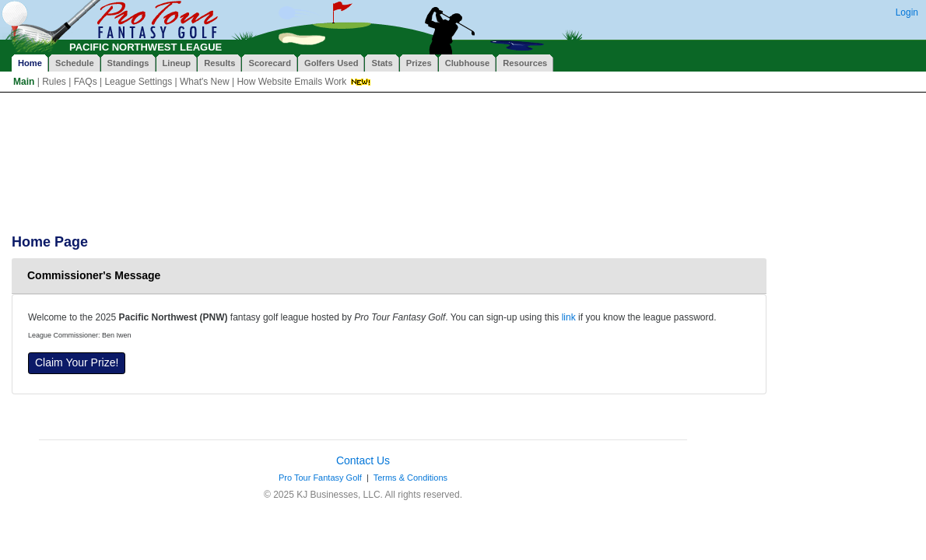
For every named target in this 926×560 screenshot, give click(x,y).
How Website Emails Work (291, 82)
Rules (54, 82)
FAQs (86, 82)
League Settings (138, 82)
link (569, 317)
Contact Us (363, 460)
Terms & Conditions (410, 478)
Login (907, 12)
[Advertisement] (295, 135)
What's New (205, 82)
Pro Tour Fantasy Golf (320, 478)
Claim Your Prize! (77, 362)
